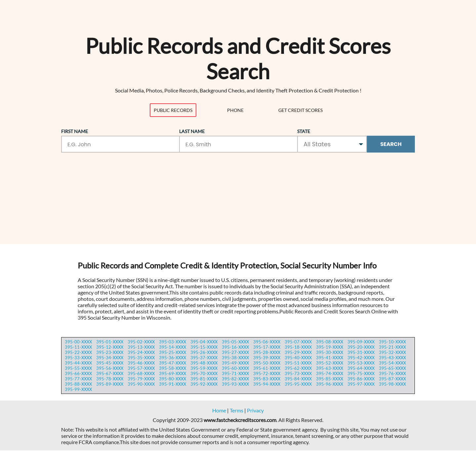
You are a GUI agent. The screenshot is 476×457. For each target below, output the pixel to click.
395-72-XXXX (267, 373)
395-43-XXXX (392, 358)
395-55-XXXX (78, 368)
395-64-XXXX (361, 368)
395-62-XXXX (298, 368)
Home (219, 410)
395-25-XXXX (173, 352)
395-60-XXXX (235, 368)
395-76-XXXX (392, 373)
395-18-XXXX (298, 347)
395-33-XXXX (78, 358)
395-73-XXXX (298, 373)
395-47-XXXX (173, 363)
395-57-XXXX (141, 368)
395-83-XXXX (267, 379)
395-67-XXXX (110, 373)
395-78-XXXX (110, 379)
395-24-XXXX (141, 352)
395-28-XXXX (267, 352)
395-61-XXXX (267, 368)
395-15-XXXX (204, 347)
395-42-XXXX (361, 358)
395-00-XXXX (78, 342)
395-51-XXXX (298, 363)
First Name (75, 131)
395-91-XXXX (173, 384)
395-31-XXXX (361, 352)
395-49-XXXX (235, 363)
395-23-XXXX (110, 352)
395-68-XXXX (141, 373)
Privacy (255, 410)
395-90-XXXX (141, 384)
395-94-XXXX (267, 384)
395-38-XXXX (235, 358)
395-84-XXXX (298, 379)
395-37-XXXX (204, 358)
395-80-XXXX (173, 379)
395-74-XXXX (330, 373)
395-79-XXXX (141, 379)
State (304, 131)
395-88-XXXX (78, 384)
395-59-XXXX (204, 368)
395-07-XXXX (298, 342)
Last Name (192, 131)
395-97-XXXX (361, 384)
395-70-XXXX (204, 373)
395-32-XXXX (392, 352)
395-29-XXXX (298, 352)
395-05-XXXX (235, 342)
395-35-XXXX (141, 358)
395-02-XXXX (141, 342)
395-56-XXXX (110, 368)
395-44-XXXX (78, 363)
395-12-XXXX (110, 347)
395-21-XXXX (392, 347)
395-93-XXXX (235, 384)
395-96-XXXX (330, 384)
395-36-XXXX (173, 358)
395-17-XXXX (267, 347)
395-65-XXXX (392, 368)
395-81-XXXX (204, 379)
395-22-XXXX (78, 352)
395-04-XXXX (204, 342)
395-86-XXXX (361, 379)
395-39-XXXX (267, 358)
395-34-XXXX (110, 358)
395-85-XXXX (330, 379)
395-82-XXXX (235, 379)
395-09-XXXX (361, 342)
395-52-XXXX (330, 363)
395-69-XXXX (173, 373)
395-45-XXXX (110, 363)
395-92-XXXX (204, 384)
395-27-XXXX (235, 352)
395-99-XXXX (78, 389)
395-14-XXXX (173, 347)
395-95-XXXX (298, 384)
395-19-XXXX (330, 347)
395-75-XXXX (361, 373)
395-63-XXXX (330, 368)
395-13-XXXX (141, 347)
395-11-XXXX (78, 347)
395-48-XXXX (204, 363)
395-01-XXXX (110, 342)
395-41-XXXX (330, 358)
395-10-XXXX (392, 342)
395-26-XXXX (204, 352)
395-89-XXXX (110, 384)
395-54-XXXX (392, 363)
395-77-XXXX (78, 379)
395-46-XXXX (141, 363)
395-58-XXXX (173, 368)
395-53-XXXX (361, 363)
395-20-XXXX (361, 347)
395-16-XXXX (235, 347)
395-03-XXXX (173, 342)
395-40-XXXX (298, 358)
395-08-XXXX (330, 342)
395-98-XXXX (392, 384)
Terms (237, 410)
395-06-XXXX (267, 342)
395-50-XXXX (267, 363)
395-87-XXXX (392, 379)
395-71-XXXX (235, 373)
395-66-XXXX (78, 373)
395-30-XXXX (330, 352)
